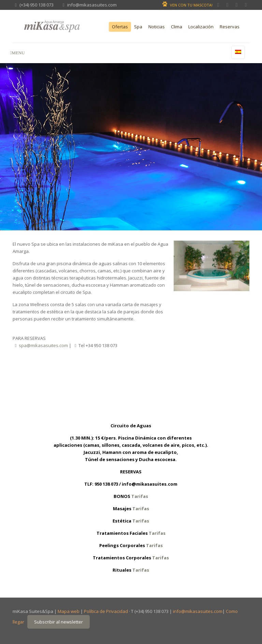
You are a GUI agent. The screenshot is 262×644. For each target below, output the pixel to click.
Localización (201, 27)
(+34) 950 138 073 (37, 5)
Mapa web (69, 611)
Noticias (157, 27)
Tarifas (140, 496)
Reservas (230, 27)
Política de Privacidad (106, 611)
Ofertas (120, 27)
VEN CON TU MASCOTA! (191, 5)
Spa (138, 27)
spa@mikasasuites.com (43, 345)
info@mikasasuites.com (92, 5)
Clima (177, 27)
